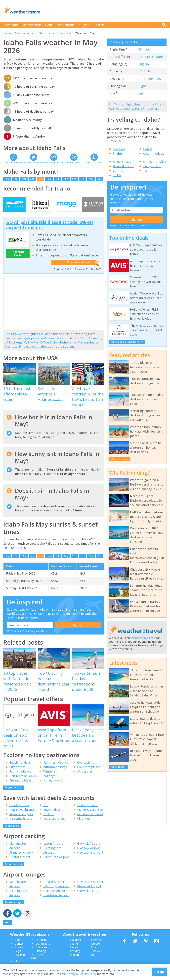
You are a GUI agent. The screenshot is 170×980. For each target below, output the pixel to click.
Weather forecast (54, 163)
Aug (66, 179)
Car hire (119, 171)
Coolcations (86, 769)
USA (40, 33)
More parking (14, 870)
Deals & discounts (94, 163)
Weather (12, 25)
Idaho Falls (65, 33)
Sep (74, 179)
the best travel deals (143, 638)
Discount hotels (21, 825)
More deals (12, 832)
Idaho (50, 33)
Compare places (89, 773)
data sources (65, 353)
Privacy (19, 954)
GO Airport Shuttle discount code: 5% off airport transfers (50, 231)
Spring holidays (20, 787)
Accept (159, 972)
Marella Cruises (54, 825)
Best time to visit (13, 163)
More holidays (14, 794)
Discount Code (18, 260)
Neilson (49, 821)
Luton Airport (53, 850)
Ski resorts (85, 778)
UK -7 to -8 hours (151, 57)
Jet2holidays (52, 816)
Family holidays (20, 778)
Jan (7, 179)
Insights (84, 25)
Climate (75, 961)
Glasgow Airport (89, 854)
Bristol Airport (20, 863)
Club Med (84, 825)
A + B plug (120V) (150, 79)
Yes (141, 93)
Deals (49, 25)
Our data (41, 946)
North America (24, 33)
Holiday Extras (87, 812)
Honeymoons (53, 787)
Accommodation (155, 153)
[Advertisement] (106, 11)
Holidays (119, 149)
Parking (75, 957)
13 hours (145, 49)
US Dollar (145, 71)
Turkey (96, 957)
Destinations (32, 25)
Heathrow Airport (56, 902)
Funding (41, 957)
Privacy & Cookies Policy (82, 974)
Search (99, 25)
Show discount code (77, 269)
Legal (18, 957)
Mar (24, 179)
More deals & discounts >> (127, 342)
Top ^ (8, 929)
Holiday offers (19, 812)
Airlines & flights (21, 821)
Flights (118, 153)
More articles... (120, 459)
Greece (95, 950)
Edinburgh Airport (56, 863)
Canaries (97, 946)
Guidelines (42, 954)
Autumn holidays (55, 773)
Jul (58, 179)
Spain (95, 954)
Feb (15, 179)
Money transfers (155, 162)
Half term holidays (22, 782)
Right (142, 86)
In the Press (36, 963)
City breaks (17, 773)
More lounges (14, 909)
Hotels (148, 149)
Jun (49, 179)
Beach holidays (20, 769)
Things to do (152, 166)
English (144, 64)
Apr (32, 179)
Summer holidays (56, 769)
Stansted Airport (21, 859)
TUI (46, 812)
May (41, 179)
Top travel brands (22, 816)
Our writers (43, 950)
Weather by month (34, 163)
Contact (20, 950)
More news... (118, 767)
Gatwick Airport (89, 850)
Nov (91, 179)
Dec (99, 179)
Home (7, 33)
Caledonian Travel (90, 821)
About (19, 946)
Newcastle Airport (90, 859)
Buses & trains (123, 166)
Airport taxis (122, 162)
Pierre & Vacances (90, 816)
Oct (83, 179)
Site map (20, 961)
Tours (147, 171)
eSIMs (117, 175)
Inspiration (65, 25)
